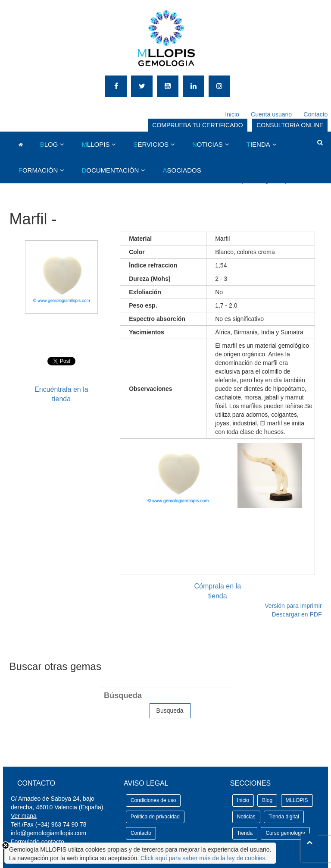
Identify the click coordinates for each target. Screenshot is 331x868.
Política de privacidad (155, 817)
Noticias (246, 817)
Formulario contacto (37, 842)
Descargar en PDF (297, 614)
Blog (267, 800)
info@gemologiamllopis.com (48, 833)
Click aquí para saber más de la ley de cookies (203, 858)
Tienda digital (284, 817)
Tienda (245, 833)
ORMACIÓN (38, 170)
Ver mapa (24, 816)
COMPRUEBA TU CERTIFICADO (197, 125)
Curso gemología (285, 833)
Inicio (232, 114)
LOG (49, 144)
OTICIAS (208, 144)
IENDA (258, 144)
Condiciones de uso (153, 800)
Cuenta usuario (271, 114)
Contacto (315, 114)
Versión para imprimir (293, 606)
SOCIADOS (182, 170)
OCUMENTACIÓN (110, 170)
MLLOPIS (297, 800)
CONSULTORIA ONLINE (290, 125)
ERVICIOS (151, 144)
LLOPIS (95, 144)
